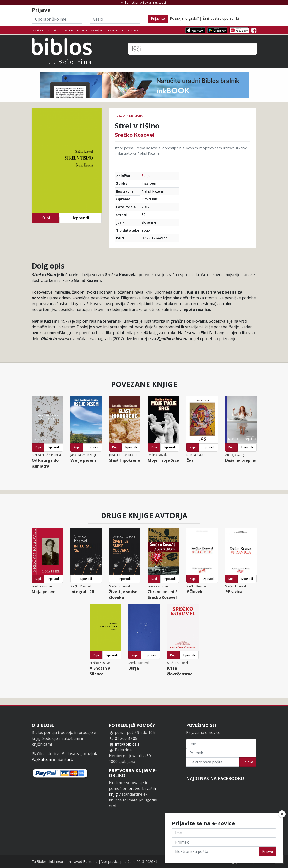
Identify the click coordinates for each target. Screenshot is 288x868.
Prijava (248, 762)
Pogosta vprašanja (91, 30)
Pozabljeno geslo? (184, 18)
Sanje (146, 176)
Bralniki (68, 30)
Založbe (54, 30)
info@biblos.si (128, 744)
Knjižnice (39, 30)
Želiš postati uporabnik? (221, 18)
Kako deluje (117, 30)
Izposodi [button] (81, 218)
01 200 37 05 (126, 738)
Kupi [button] (45, 218)
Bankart (65, 759)
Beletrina (90, 862)
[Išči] (192, 49)
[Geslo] (115, 19)
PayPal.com (42, 759)
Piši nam (133, 30)
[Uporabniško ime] (57, 19)
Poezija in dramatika (130, 116)
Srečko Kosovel (135, 135)
